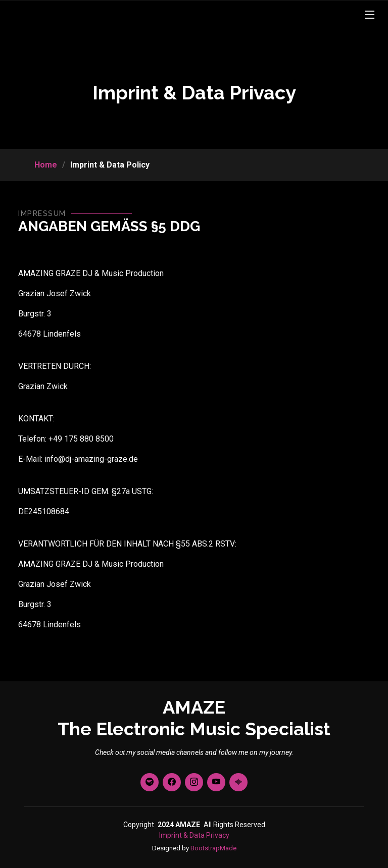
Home (46, 165)
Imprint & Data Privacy (194, 835)
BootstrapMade (213, 848)
